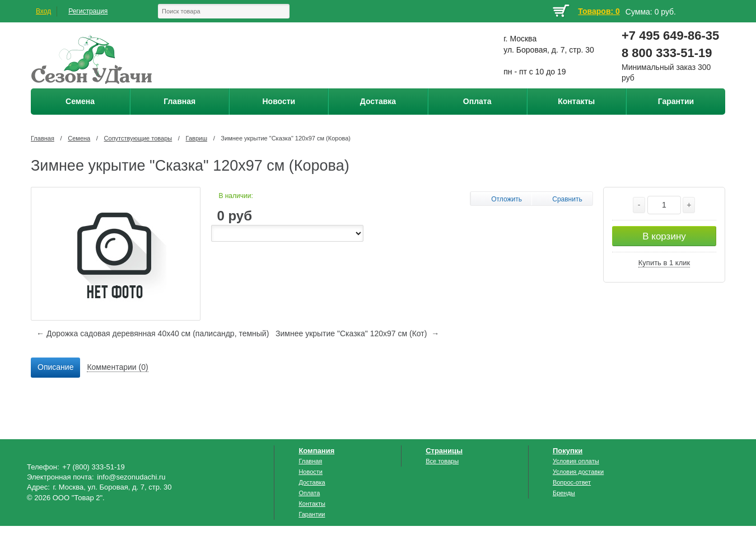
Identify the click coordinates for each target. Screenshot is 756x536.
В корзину (664, 236)
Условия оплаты (576, 461)
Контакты (312, 504)
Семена (79, 138)
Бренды (564, 493)
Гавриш (197, 138)
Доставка (312, 482)
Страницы (444, 451)
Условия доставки (578, 472)
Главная (43, 138)
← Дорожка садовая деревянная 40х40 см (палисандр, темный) (153, 333)
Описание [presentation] (55, 367)
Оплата (309, 493)
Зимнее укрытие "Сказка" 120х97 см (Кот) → (357, 333)
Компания (316, 451)
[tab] (55, 368)
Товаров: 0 (599, 11)
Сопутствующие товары (138, 138)
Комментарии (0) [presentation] (117, 367)
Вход (43, 11)
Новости (311, 472)
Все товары (442, 461)
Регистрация (88, 11)
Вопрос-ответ (572, 482)
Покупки (568, 451)
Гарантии (312, 514)
